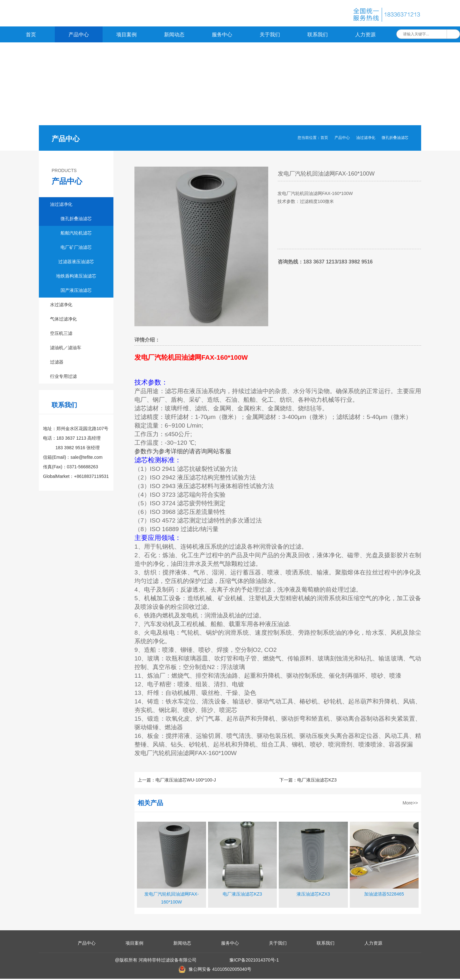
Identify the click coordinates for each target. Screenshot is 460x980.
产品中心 (79, 36)
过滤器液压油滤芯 (76, 263)
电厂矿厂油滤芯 (76, 249)
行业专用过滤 (63, 378)
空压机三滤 (61, 335)
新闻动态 (174, 36)
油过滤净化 (366, 139)
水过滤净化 (61, 306)
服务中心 (222, 36)
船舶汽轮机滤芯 (76, 234)
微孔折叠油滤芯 (395, 139)
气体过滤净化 (63, 320)
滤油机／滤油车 (66, 349)
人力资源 (365, 36)
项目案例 (126, 36)
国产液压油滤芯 (76, 292)
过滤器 (57, 363)
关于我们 (270, 36)
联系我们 (318, 36)
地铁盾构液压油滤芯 (76, 277)
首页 (31, 36)
